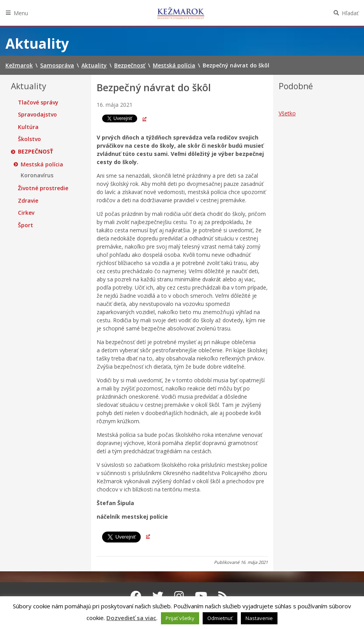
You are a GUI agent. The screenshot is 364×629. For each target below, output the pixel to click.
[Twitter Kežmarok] (158, 596)
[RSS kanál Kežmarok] (223, 596)
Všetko (287, 113)
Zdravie (28, 201)
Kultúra (28, 127)
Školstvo (29, 139)
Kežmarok (181, 13)
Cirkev (26, 213)
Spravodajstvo (37, 115)
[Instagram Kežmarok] (179, 596)
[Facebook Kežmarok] (136, 596)
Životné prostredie (43, 188)
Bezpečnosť (35, 152)
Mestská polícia (42, 164)
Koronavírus (37, 175)
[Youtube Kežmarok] (201, 596)
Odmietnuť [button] (220, 618)
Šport (26, 225)
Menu (21, 13)
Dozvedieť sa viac (131, 618)
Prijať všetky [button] (180, 618)
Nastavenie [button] (259, 618)
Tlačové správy (38, 102)
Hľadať (350, 13)
